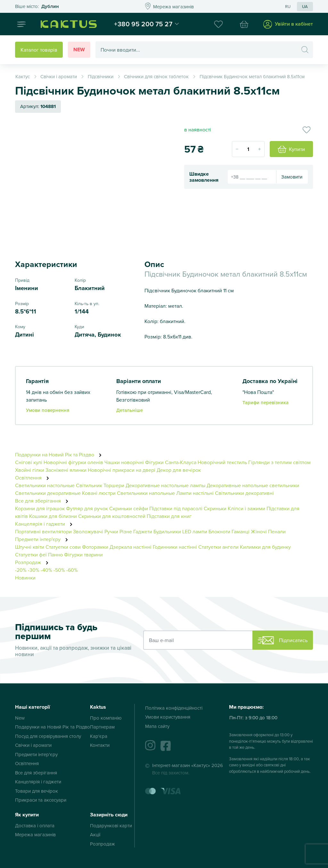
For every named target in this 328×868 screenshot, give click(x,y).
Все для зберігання (43, 501)
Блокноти (219, 531)
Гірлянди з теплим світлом (279, 462)
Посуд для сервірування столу (48, 736)
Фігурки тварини (83, 555)
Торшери (114, 485)
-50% (59, 570)
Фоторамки (95, 547)
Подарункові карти (111, 826)
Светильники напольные (146, 493)
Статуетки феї (31, 555)
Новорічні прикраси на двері (122, 470)
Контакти (100, 745)
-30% (34, 570)
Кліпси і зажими (246, 508)
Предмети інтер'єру (43, 539)
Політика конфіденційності (174, 708)
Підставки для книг (169, 516)
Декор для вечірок (179, 470)
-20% (21, 570)
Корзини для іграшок (40, 508)
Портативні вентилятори (43, 531)
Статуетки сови (63, 547)
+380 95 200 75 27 (143, 24)
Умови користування (168, 717)
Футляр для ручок (87, 508)
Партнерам (102, 727)
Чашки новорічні (124, 462)
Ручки (111, 531)
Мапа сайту (157, 726)
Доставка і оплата (35, 826)
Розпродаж (33, 562)
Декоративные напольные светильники (253, 485)
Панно (55, 555)
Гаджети (143, 531)
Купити (291, 149)
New (79, 50)
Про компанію (106, 718)
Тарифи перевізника (266, 402)
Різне (126, 531)
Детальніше (130, 410)
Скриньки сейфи (129, 508)
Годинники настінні (175, 547)
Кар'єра (99, 736)
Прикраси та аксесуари (41, 800)
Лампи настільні (195, 493)
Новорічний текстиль (222, 462)
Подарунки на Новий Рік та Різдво (60, 455)
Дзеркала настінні (131, 547)
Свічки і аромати (33, 745)
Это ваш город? (37, 7)
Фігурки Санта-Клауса (171, 462)
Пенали (277, 531)
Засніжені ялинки (66, 470)
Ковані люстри (99, 493)
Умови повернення (48, 410)
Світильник (89, 485)
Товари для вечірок (37, 791)
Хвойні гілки (30, 470)
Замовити (292, 177)
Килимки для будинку (265, 547)
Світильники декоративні (244, 493)
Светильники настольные (45, 485)
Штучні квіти (30, 547)
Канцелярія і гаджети (45, 524)
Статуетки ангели (218, 547)
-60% (72, 570)
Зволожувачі (88, 531)
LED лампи (195, 531)
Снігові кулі (29, 462)
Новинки (25, 578)
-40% (46, 570)
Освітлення (34, 478)
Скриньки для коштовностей (112, 516)
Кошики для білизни (53, 516)
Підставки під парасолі (176, 508)
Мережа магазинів (35, 835)
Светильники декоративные (48, 493)
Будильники (167, 531)
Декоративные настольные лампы (165, 485)
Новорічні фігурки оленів (73, 462)
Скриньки (215, 508)
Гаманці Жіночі (249, 531)
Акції (95, 835)
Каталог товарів (39, 50)
